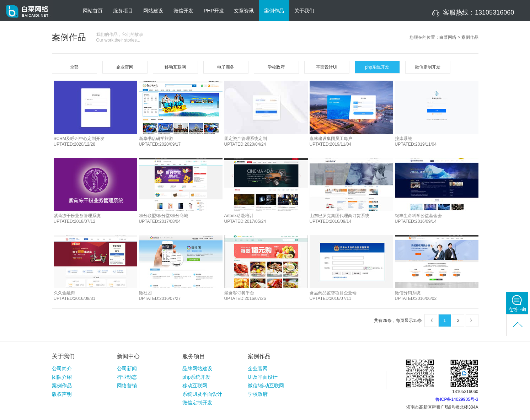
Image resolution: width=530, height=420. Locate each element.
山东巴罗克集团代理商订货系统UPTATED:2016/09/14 (339, 219)
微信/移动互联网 (266, 386)
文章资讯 (244, 11)
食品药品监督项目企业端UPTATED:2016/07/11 (333, 296)
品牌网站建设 (197, 368)
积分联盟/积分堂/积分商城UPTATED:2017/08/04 (164, 219)
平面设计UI (327, 67)
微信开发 (183, 11)
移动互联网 (175, 67)
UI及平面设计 (263, 377)
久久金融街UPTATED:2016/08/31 (75, 296)
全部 (74, 67)
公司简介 (62, 368)
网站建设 (153, 11)
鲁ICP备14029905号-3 (457, 399)
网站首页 (93, 11)
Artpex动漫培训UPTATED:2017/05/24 (245, 219)
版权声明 (62, 394)
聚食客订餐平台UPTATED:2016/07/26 (245, 296)
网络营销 (127, 386)
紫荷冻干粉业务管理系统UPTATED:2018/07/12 (77, 219)
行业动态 (127, 377)
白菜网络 (448, 37)
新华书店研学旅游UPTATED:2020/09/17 (160, 141)
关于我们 (304, 11)
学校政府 (276, 67)
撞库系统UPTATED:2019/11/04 (416, 141)
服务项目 (123, 11)
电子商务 (226, 67)
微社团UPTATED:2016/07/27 (160, 296)
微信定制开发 (428, 67)
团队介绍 (62, 377)
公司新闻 (127, 368)
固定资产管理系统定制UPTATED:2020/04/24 (246, 141)
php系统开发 (377, 67)
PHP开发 (214, 11)
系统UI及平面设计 (202, 394)
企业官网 (125, 67)
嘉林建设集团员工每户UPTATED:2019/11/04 (331, 141)
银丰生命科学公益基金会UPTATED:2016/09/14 (418, 219)
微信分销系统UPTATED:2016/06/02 (416, 296)
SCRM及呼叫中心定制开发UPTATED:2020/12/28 (79, 141)
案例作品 (274, 11)
